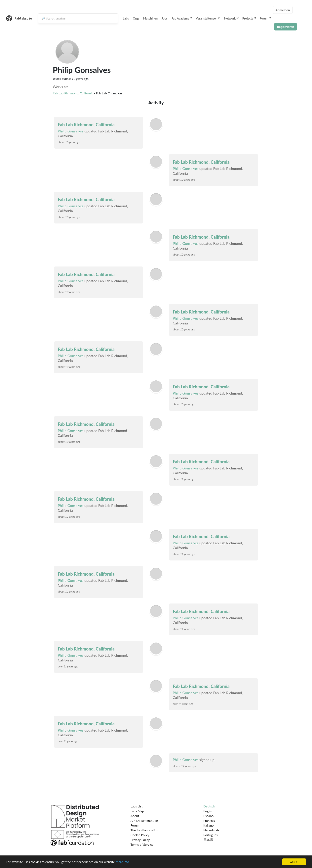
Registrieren (286, 27)
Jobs (165, 18)
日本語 (208, 840)
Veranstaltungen (208, 18)
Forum (265, 18)
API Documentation (144, 820)
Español (209, 816)
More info (122, 862)
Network (231, 18)
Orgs (136, 18)
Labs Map (137, 811)
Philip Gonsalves (71, 131)
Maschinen (151, 18)
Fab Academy (182, 18)
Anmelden (283, 10)
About (135, 816)
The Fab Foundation (144, 830)
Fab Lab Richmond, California (73, 93)
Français (209, 820)
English (208, 811)
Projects (249, 18)
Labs (126, 18)
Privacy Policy (140, 840)
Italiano (209, 825)
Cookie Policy (140, 835)
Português (210, 835)
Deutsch (209, 806)
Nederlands (211, 830)
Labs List (137, 806)
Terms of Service (142, 844)
